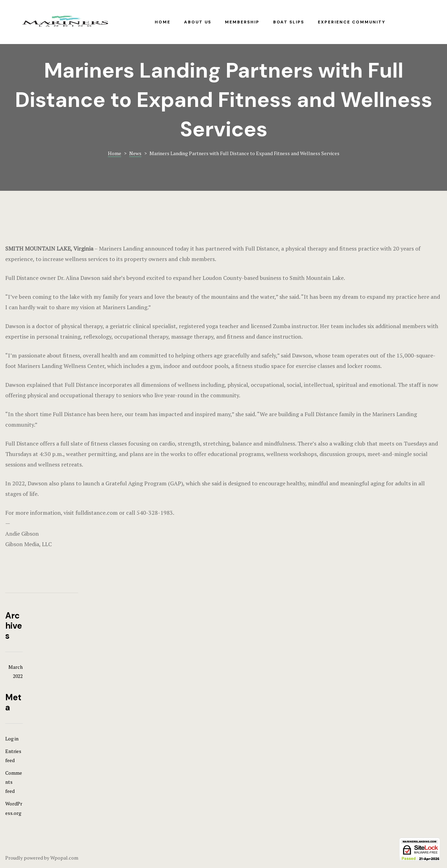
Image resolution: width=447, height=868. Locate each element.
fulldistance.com (97, 513)
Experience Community (352, 22)
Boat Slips (289, 22)
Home (163, 22)
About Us (198, 22)
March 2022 (16, 671)
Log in (12, 739)
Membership (242, 22)
